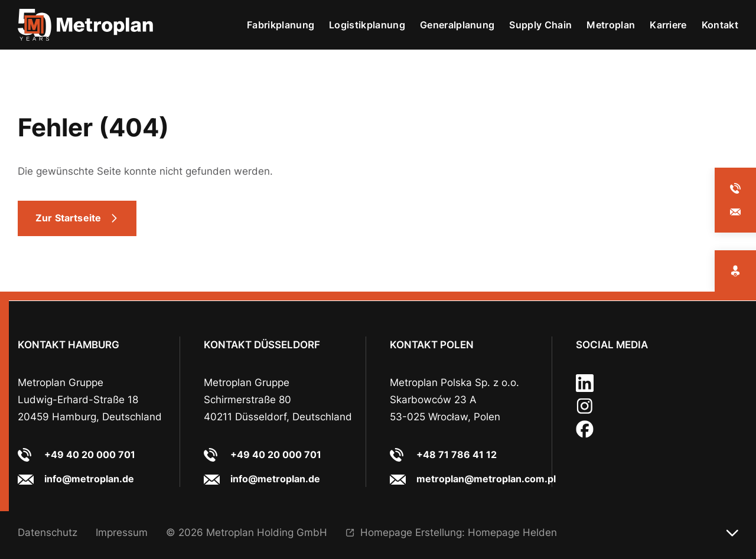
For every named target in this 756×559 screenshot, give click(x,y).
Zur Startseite (68, 218)
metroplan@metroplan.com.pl (486, 479)
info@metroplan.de (89, 479)
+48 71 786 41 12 (457, 455)
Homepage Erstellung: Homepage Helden (459, 532)
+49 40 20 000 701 (90, 455)
